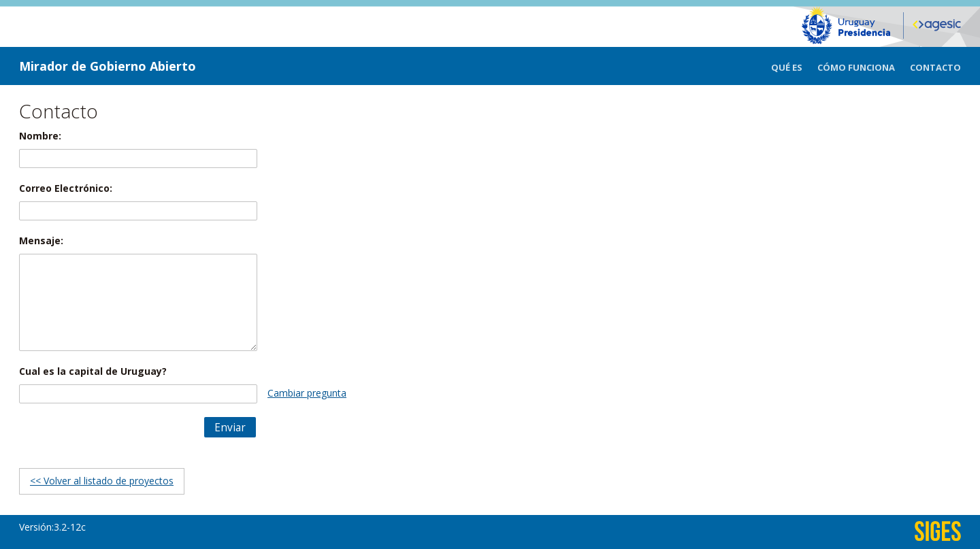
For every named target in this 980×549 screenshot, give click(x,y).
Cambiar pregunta (307, 393)
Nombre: (40, 136)
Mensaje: (41, 240)
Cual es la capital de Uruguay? (93, 371)
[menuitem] (794, 66)
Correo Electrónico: (66, 188)
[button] (230, 427)
